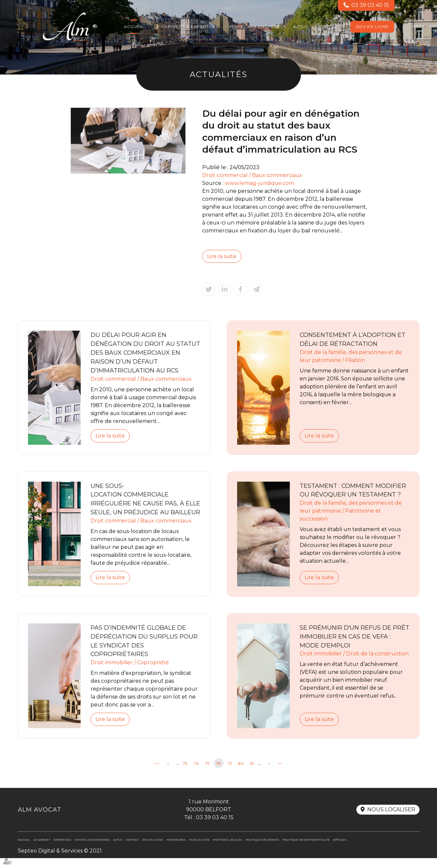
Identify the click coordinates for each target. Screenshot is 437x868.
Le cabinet (168, 27)
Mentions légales (228, 850)
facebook (424, 421)
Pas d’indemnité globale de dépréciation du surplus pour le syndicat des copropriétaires (144, 651)
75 (185, 773)
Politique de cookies (262, 850)
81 (252, 773)
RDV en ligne (372, 27)
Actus (301, 27)
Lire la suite (222, 256)
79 (230, 773)
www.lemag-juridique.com (260, 183)
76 (196, 773)
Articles (340, 850)
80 (241, 773)
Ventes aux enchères (256, 27)
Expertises (205, 27)
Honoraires (176, 850)
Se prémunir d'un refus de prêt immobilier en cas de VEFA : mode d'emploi (355, 646)
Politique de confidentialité (306, 850)
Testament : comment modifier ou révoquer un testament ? (353, 491)
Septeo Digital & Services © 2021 (60, 861)
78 (218, 773)
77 (207, 773)
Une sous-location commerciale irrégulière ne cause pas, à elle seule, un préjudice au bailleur (138, 504)
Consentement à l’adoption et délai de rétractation (353, 340)
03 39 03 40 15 (370, 5)
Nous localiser (391, 819)
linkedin (424, 434)
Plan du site (199, 850)
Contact (329, 27)
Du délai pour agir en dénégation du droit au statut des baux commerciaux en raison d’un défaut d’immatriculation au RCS (145, 353)
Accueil (134, 27)
